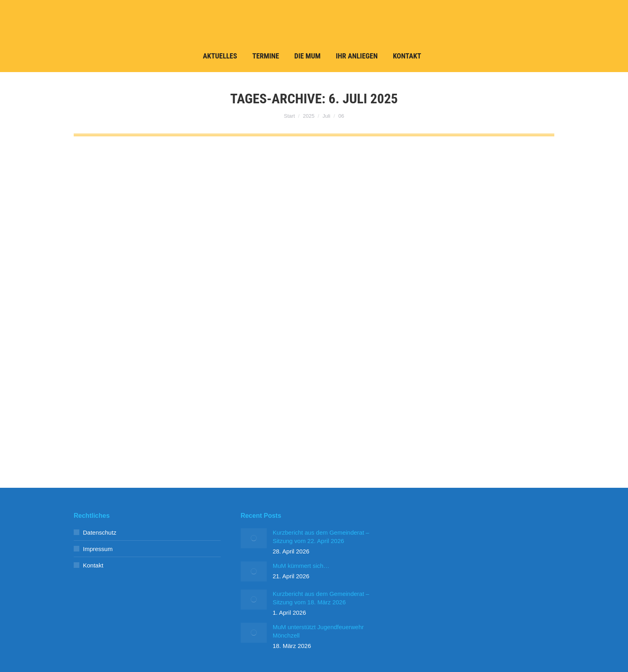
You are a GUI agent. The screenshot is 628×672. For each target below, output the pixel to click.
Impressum (98, 549)
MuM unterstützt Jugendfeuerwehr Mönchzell (318, 631)
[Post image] (254, 538)
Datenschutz (100, 532)
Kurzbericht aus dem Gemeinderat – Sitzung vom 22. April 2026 (321, 537)
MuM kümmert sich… (301, 566)
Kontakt (93, 565)
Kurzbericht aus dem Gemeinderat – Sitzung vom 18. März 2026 (321, 598)
